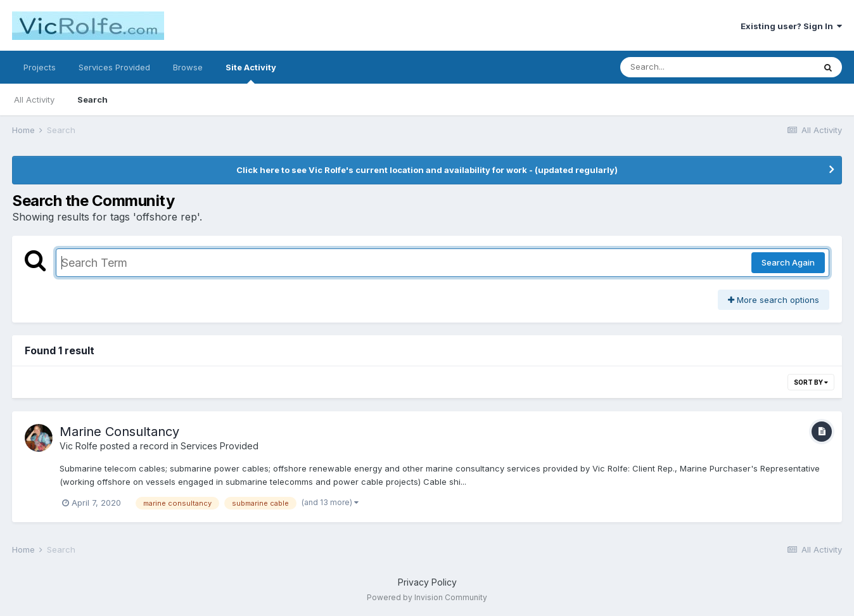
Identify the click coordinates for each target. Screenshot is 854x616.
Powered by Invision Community (427, 597)
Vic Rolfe (79, 446)
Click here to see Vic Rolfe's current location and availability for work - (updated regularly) (427, 170)
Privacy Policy (427, 582)
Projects (40, 67)
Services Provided (114, 67)
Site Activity (251, 73)
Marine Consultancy (119, 432)
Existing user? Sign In (791, 26)
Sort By (811, 382)
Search (92, 99)
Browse (188, 67)
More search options (774, 300)
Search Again (788, 262)
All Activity (34, 99)
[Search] (683, 67)
